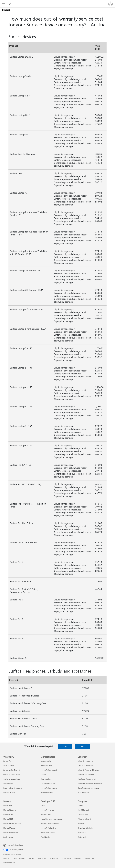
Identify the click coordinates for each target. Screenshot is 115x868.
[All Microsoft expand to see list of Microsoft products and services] (4, 4)
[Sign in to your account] (110, 4)
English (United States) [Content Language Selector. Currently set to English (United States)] (15, 845)
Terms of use (42, 858)
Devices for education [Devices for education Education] (85, 765)
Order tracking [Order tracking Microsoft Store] (46, 779)
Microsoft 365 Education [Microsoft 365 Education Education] (86, 774)
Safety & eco (66, 858)
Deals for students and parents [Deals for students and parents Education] (88, 788)
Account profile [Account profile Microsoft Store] (46, 761)
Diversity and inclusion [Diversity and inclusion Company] (86, 828)
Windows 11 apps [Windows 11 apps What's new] (9, 792)
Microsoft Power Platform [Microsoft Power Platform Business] (12, 823)
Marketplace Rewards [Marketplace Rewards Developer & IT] (48, 832)
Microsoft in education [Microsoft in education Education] (85, 761)
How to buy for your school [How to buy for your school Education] (87, 779)
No (83, 746)
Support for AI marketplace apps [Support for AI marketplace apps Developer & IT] (52, 819)
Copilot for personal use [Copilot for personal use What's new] (12, 779)
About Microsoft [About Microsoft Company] (83, 810)
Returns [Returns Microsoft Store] (43, 774)
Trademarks (54, 858)
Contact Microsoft (19, 858)
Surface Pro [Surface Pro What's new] (7, 761)
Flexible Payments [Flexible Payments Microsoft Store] (47, 792)
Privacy (31, 858)
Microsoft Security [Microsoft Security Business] (10, 810)
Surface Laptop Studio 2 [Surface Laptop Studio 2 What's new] (11, 770)
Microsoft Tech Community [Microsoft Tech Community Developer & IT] (50, 823)
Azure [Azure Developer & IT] (43, 805)
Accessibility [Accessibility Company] (82, 832)
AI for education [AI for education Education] (83, 792)
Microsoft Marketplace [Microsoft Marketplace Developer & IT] (48, 828)
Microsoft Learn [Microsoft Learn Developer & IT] (46, 814)
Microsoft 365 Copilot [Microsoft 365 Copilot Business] (11, 832)
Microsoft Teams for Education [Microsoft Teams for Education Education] (88, 770)
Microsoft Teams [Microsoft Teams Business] (9, 828)
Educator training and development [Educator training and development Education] (90, 783)
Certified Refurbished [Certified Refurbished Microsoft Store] (48, 783)
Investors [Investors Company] (81, 823)
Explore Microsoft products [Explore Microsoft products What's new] (13, 788)
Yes (65, 746)
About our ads (89, 858)
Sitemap (6, 858)
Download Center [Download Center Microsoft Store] (47, 765)
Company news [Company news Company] (83, 814)
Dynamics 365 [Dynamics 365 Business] (8, 814)
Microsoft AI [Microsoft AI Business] (8, 805)
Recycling (78, 858)
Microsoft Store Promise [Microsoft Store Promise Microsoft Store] (49, 788)
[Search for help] (10, 4)
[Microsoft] (57, 2)
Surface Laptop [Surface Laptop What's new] (8, 765)
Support (6, 10)
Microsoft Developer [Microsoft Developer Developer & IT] (48, 810)
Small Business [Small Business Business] (8, 837)
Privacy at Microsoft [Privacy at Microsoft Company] (85, 819)
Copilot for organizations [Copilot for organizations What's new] (12, 774)
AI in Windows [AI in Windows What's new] (8, 783)
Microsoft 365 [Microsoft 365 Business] (8, 819)
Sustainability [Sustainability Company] (82, 837)
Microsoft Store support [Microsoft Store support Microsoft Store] (49, 770)
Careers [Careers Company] (80, 805)
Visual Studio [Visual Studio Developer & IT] (45, 837)
